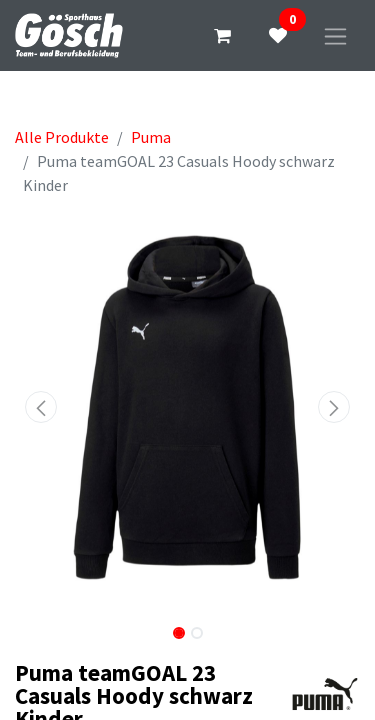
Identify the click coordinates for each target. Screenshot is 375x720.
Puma (151, 137)
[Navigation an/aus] (335, 35)
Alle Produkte (62, 137)
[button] (41, 407)
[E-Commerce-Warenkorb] (222, 36)
